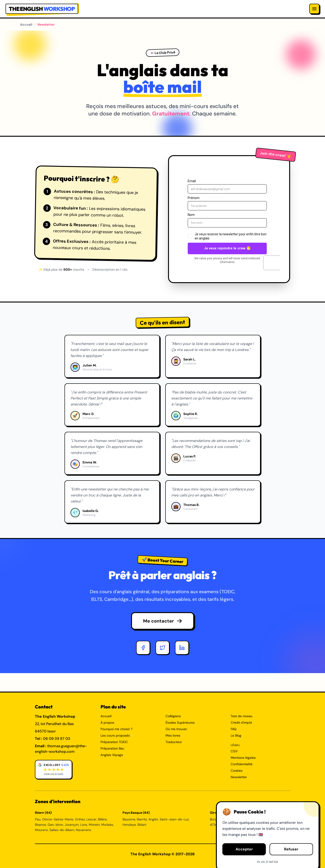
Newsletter (239, 777)
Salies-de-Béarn (62, 830)
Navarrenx (83, 830)
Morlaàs (107, 825)
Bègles (228, 825)
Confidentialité (242, 764)
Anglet (153, 819)
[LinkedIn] (182, 648)
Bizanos (40, 825)
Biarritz (142, 819)
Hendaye (129, 825)
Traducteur (174, 742)
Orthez (80, 819)
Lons (84, 825)
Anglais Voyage (112, 755)
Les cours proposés (115, 735)
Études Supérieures (180, 723)
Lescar (91, 819)
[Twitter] (162, 648)
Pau (38, 819)
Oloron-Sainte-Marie (58, 819)
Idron (59, 825)
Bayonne (129, 819)
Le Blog (236, 735)
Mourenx (41, 830)
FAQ (234, 729)
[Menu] (314, 9)
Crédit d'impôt (241, 723)
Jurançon (72, 825)
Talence (259, 819)
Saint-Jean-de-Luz (174, 819)
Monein (94, 825)
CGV (234, 751)
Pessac (246, 819)
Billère (102, 819)
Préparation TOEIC (114, 742)
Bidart (142, 825)
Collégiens (173, 716)
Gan (51, 825)
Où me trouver (176, 729)
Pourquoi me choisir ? (117, 729)
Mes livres (173, 735)
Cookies (237, 771)
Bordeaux (217, 819)
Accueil (26, 24)
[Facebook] (143, 648)
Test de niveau (242, 716)
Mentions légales (243, 758)
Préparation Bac (112, 748)
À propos (107, 723)
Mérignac (233, 819)
